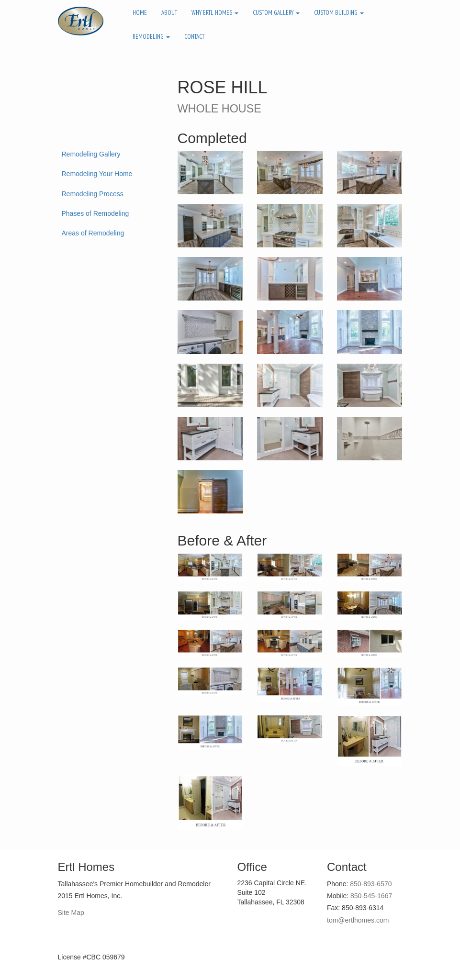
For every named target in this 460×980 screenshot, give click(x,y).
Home (140, 13)
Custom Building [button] (339, 13)
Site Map (71, 913)
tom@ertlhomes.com (358, 920)
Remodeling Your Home (97, 174)
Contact (194, 37)
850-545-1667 (371, 896)
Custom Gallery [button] (276, 13)
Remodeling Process (93, 194)
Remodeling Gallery (91, 154)
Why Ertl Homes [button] (215, 13)
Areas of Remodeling (93, 233)
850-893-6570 (371, 884)
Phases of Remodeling (95, 213)
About (169, 13)
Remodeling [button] (151, 37)
